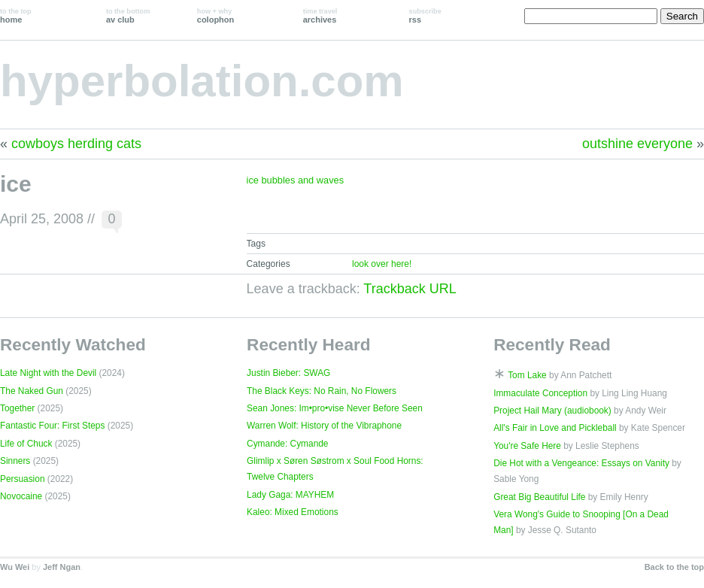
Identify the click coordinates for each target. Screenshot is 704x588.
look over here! (382, 264)
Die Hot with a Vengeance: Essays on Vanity (581, 463)
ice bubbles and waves (295, 180)
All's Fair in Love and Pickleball (555, 428)
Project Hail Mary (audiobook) (552, 411)
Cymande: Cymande (287, 444)
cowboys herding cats (76, 144)
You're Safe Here (527, 446)
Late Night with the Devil (48, 373)
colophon (215, 16)
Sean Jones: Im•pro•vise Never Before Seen (335, 408)
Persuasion (23, 479)
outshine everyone (637, 144)
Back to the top (674, 567)
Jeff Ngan (62, 567)
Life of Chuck (26, 444)
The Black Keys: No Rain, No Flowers (322, 391)
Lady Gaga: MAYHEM (290, 495)
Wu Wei (15, 567)
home (16, 16)
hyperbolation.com (202, 81)
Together (17, 408)
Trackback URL (410, 289)
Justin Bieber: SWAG (288, 373)
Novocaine (21, 496)
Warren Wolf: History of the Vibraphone (324, 426)
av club (128, 16)
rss (425, 16)
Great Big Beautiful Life (539, 497)
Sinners (15, 461)
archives (320, 16)
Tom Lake (527, 375)
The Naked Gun (32, 391)
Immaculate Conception (540, 393)
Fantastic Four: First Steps (52, 426)
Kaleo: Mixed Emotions (293, 512)
